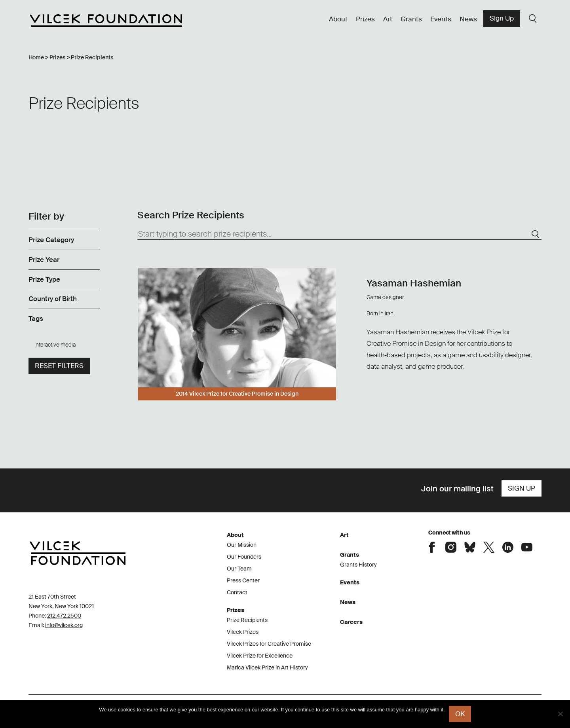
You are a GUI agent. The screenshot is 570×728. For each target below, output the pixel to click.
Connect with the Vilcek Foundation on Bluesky (470, 547)
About (338, 19)
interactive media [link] (55, 345)
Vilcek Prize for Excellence (260, 656)
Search (533, 19)
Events (441, 19)
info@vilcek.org (64, 625)
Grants (411, 19)
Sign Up (502, 18)
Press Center (243, 580)
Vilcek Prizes (243, 632)
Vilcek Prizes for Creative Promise (269, 644)
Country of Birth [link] (53, 299)
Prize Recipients (247, 620)
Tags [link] (36, 318)
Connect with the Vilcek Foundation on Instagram (451, 547)
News (468, 19)
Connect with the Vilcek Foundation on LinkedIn (508, 547)
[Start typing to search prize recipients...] (339, 234)
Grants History (358, 565)
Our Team (239, 569)
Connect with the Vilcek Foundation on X (489, 547)
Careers (351, 622)
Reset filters (59, 366)
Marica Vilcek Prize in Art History (267, 667)
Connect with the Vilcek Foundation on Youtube (527, 547)
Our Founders (244, 557)
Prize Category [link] (51, 240)
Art (388, 19)
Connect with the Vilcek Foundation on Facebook (432, 547)
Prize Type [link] (44, 279)
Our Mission (242, 545)
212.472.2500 (64, 616)
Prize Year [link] (44, 260)
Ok (460, 714)
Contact (237, 592)
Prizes (365, 19)
